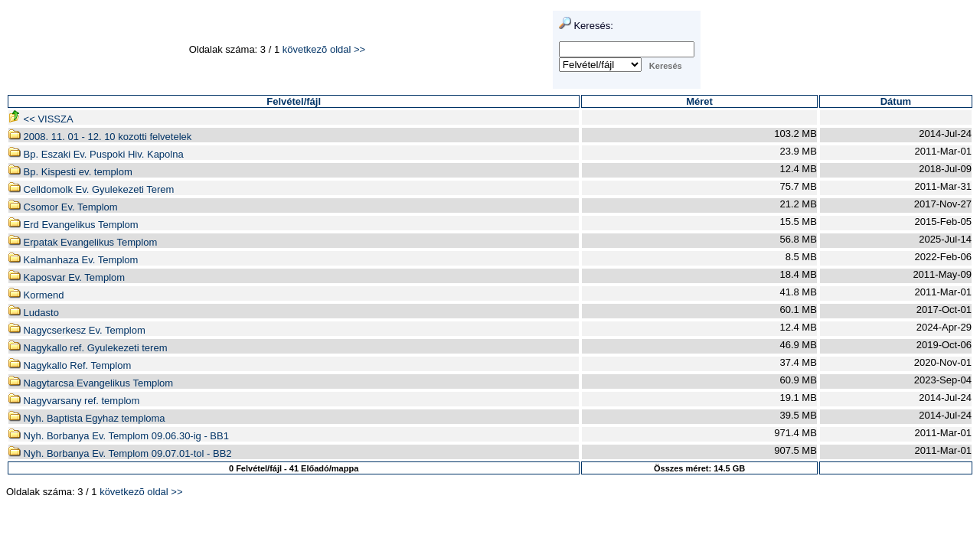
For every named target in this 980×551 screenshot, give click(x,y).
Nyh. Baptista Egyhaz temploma (87, 418)
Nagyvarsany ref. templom (74, 401)
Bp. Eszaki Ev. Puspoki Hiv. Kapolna (96, 154)
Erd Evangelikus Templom (73, 225)
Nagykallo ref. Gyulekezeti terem (88, 348)
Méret (699, 101)
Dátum (896, 101)
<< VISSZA (41, 119)
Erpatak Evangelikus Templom (83, 242)
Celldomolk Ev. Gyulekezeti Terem (91, 189)
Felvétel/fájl (294, 101)
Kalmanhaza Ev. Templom (73, 260)
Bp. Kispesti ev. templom (70, 172)
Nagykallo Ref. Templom (70, 365)
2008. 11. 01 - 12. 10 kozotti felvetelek (100, 137)
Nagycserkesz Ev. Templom (77, 330)
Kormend (36, 295)
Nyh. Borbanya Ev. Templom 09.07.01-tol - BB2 (120, 453)
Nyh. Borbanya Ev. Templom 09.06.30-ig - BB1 (119, 436)
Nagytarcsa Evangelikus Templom (91, 383)
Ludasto (34, 313)
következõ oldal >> (324, 49)
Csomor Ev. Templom (63, 207)
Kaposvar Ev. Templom (67, 277)
